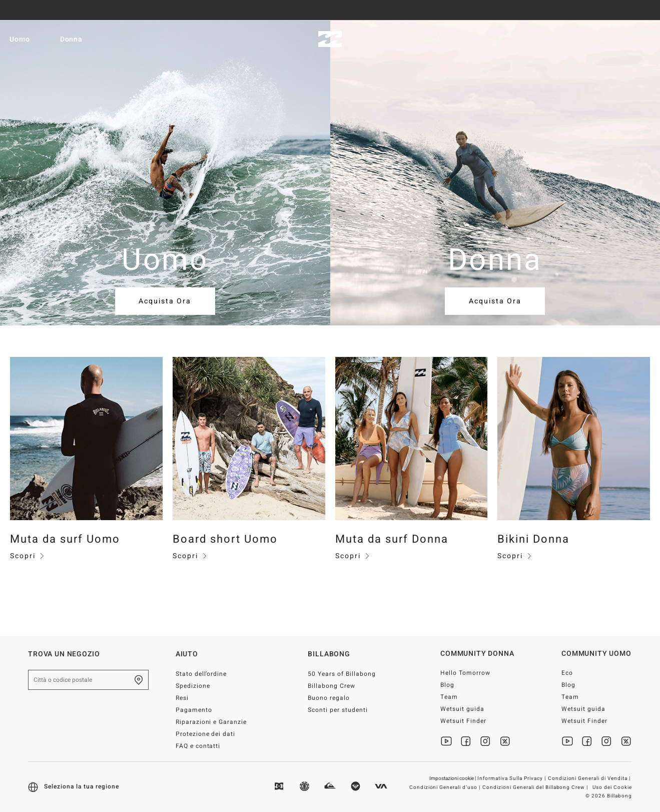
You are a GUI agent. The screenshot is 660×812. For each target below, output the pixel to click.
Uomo (25, 39)
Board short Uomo (225, 539)
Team (449, 697)
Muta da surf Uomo (65, 539)
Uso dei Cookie (612, 787)
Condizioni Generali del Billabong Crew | (536, 787)
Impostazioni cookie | (453, 778)
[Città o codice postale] (88, 680)
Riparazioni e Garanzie (211, 722)
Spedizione (193, 686)
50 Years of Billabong (342, 674)
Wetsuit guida (462, 709)
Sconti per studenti (338, 710)
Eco (567, 673)
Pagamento (194, 710)
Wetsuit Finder (463, 721)
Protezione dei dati (206, 734)
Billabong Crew (332, 686)
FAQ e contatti (198, 746)
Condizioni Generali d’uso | (446, 787)
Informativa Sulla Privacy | (512, 778)
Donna (77, 39)
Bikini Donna (533, 539)
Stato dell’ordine (201, 674)
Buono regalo (329, 698)
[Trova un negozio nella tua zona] (139, 680)
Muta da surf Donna (392, 539)
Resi (182, 698)
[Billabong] (330, 39)
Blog (447, 685)
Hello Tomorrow (465, 673)
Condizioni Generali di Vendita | (590, 778)
